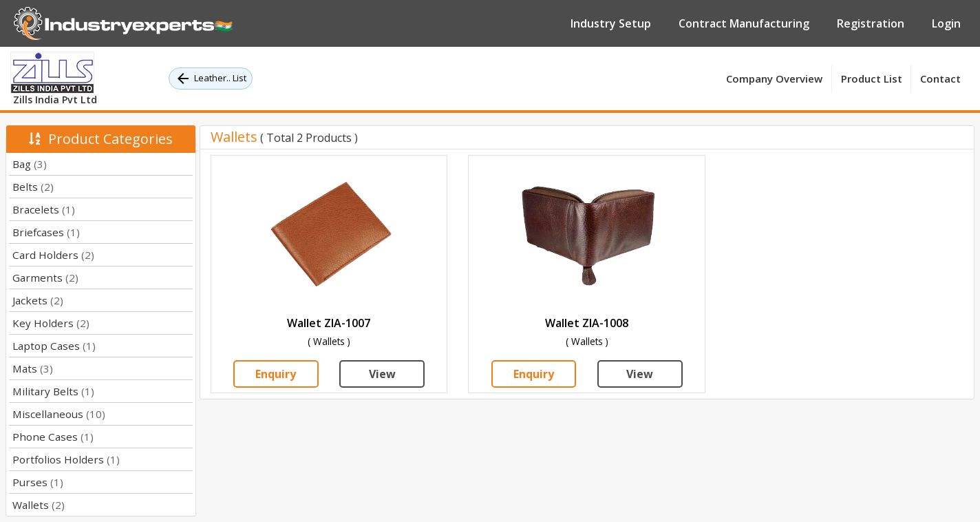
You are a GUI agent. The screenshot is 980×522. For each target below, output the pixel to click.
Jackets (38, 300)
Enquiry (276, 374)
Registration (871, 23)
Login (946, 23)
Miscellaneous (59, 414)
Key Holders (51, 323)
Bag (30, 164)
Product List (872, 79)
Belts (33, 187)
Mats (33, 368)
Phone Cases (53, 437)
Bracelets (44, 209)
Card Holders (53, 255)
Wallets (39, 505)
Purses (38, 482)
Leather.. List (211, 79)
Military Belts (53, 391)
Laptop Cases (54, 346)
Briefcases (46, 232)
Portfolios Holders (66, 459)
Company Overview (774, 79)
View (382, 374)
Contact (940, 79)
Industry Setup (611, 23)
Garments (45, 278)
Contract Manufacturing (744, 23)
